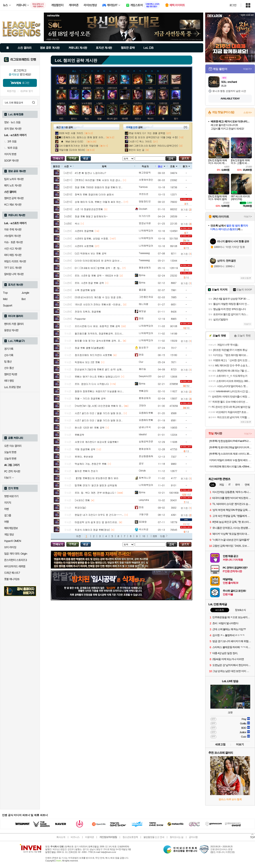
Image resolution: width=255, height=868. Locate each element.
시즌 (68, 166)
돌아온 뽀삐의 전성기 (86, 471)
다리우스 (138, 103)
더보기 (240, 744)
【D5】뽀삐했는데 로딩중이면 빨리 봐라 (97, 478)
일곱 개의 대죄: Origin (16, 554)
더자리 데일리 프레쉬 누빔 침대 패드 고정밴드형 (231, 460)
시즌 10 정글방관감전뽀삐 (89, 209)
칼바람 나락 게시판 (14, 274)
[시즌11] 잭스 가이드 (140, 141)
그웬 (125, 88)
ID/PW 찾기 (27, 91)
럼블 (99, 119)
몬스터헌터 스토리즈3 (16, 560)
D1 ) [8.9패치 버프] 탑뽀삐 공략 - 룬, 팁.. (98, 268)
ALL (74, 71)
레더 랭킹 (9, 381)
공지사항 (193, 837)
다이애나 (150, 103)
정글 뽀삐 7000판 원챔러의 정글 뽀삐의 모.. (99, 187)
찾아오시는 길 (177, 837)
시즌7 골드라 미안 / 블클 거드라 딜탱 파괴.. (99, 413)
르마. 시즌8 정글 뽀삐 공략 (89, 283)
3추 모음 (10, 141)
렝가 (176, 119)
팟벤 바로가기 (11, 496)
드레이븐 (163, 103)
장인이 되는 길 (136, 150)
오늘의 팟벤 (10, 459)
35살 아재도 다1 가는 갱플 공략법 (147, 133)
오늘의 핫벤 (10, 452)
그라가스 (99, 88)
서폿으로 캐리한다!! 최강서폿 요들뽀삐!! (97, 442)
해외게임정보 (11, 528)
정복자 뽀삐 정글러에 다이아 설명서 (94, 194)
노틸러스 (61, 103)
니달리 (99, 103)
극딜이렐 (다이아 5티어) (72, 150)
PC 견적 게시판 (12, 471)
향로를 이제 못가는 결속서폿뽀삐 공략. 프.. (98, 341)
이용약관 (89, 837)
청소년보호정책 (130, 837)
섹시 (77, 223)
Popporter (80, 319)
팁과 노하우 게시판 (14, 179)
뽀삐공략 (79, 435)
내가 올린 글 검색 (86, 158)
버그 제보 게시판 (13, 205)
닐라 (125, 103)
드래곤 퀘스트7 (12, 573)
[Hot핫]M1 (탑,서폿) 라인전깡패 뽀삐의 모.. (99, 406)
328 (155, 536)
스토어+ (248, 113)
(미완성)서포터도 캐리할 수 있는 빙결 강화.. (99, 297)
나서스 (163, 88)
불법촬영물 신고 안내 (154, 837)
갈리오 (74, 88)
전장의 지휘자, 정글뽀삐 (88, 311)
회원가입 (11, 91)
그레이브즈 (112, 88)
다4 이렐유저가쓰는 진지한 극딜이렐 (79, 146)
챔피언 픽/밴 (11, 374)
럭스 (87, 119)
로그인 (233, 5)
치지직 (8, 503)
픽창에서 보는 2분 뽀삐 (87, 362)
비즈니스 (75, 837)
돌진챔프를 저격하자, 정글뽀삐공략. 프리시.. (99, 333)
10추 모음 (11, 148)
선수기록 (9, 355)
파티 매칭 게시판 (13, 255)
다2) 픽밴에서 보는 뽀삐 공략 (91, 253)
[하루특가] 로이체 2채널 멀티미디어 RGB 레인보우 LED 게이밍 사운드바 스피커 (231, 447)
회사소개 (61, 837)
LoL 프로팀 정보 (13, 387)
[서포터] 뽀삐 (82, 500)
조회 (174, 166)
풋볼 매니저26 (12, 579)
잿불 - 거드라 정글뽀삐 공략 (90, 398)
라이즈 (176, 103)
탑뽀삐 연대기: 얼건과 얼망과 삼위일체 (96, 485)
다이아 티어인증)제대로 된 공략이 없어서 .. (98, 260)
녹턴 (74, 103)
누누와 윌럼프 (88, 103)
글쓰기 (185, 158)
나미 (150, 88)
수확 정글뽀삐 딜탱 (85, 290)
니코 (112, 103)
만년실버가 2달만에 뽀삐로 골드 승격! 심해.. (99, 369)
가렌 (61, 88)
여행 (6, 522)
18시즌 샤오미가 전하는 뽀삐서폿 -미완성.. (98, 304)
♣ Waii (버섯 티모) (72, 141)
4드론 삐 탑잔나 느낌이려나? (90, 173)
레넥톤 (125, 119)
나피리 (176, 88)
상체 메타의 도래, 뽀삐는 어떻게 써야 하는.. (99, 202)
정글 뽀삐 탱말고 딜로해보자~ (91, 216)
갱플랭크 (87, 88)
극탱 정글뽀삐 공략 (85, 449)
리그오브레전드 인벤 (23, 60)
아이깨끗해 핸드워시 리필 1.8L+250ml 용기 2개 (231, 466)
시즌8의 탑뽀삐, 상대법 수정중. (92, 238)
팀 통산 (8, 362)
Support (8, 305)
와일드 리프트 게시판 (15, 261)
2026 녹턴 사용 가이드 (71, 133)
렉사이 (150, 119)
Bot (24, 299)
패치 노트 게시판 (13, 185)
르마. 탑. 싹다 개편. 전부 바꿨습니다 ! (95, 493)
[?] (185, 127)
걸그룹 (8, 515)
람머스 (74, 119)
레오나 (138, 119)
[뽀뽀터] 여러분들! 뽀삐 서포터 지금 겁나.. (98, 180)
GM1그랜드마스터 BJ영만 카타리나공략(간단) (153, 146)
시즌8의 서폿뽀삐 (84, 246)
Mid (5, 299)
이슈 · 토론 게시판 (13, 242)
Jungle (25, 293)
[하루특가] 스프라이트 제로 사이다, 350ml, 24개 (231, 454)
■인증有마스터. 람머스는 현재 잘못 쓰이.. (82, 137)
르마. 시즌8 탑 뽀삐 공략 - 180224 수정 (97, 275)
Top (5, 293)
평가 (186, 166)
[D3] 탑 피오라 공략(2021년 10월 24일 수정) (153, 137)
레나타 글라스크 (114, 119)
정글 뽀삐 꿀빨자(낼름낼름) (90, 348)
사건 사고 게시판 (13, 249)
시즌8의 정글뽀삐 (84, 231)
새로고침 (245, 278)
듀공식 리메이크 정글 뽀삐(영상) (92, 530)
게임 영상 (9, 535)
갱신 (161, 166)
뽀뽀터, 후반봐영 (84, 457)
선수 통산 (9, 368)
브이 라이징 (10, 547)
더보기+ (248, 69)
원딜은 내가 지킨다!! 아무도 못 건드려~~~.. (99, 515)
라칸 (61, 119)
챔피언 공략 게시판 (14, 198)
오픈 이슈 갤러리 (13, 446)
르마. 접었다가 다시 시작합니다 (92, 384)
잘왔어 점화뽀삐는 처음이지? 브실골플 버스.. (99, 391)
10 (144, 536)
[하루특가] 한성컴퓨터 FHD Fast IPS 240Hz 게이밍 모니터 (231, 441)
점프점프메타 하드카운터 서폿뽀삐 (93, 355)
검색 (33, 102)
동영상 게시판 (11, 330)
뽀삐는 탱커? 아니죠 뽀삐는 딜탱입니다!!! (97, 376)
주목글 (73, 158)
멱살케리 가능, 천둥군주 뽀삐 (91, 464)
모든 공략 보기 (58, 158)
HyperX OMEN (13, 541)
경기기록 (9, 349)
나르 (138, 88)
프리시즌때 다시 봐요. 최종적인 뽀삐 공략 (97, 326)
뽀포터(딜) (80, 508)
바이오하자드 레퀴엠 (15, 566)
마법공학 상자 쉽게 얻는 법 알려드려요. (96, 522)
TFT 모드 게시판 (13, 268)
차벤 (6, 509)
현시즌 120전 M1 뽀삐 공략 (90, 427)
